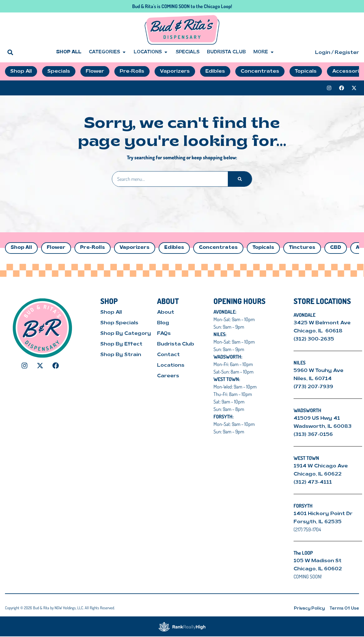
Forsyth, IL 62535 (318, 522)
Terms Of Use (344, 608)
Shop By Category (126, 334)
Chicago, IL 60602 (318, 569)
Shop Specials (119, 323)
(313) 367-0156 (313, 435)
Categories (108, 52)
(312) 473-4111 (313, 482)
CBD (336, 248)
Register (347, 53)
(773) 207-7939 (313, 387)
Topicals (263, 248)
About (166, 312)
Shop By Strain (121, 355)
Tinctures (302, 248)
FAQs (164, 334)
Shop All (69, 52)
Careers (168, 376)
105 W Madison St (318, 561)
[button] (10, 52)
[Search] (240, 179)
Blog (163, 323)
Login (323, 53)
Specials (188, 52)
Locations (151, 52)
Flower (56, 248)
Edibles (174, 248)
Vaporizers (135, 248)
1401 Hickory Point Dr (323, 514)
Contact (168, 355)
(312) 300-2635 (314, 339)
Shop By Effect (121, 344)
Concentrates (218, 248)
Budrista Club (226, 52)
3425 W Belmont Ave (323, 323)
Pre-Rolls (93, 248)
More (264, 52)
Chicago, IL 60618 (319, 331)
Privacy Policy (309, 608)
